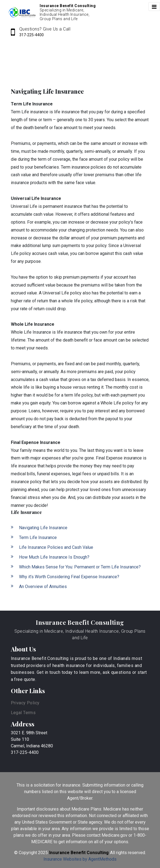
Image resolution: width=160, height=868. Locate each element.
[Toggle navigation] (154, 7)
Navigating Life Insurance (43, 528)
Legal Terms (23, 713)
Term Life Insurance (38, 537)
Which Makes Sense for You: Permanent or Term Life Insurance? (80, 567)
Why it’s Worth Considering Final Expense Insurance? (69, 577)
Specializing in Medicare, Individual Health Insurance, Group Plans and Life (80, 634)
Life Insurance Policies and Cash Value (56, 547)
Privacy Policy (25, 703)
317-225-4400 (32, 35)
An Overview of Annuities (43, 587)
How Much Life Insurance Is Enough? (54, 557)
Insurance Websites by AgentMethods (80, 859)
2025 (43, 853)
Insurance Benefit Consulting (80, 622)
